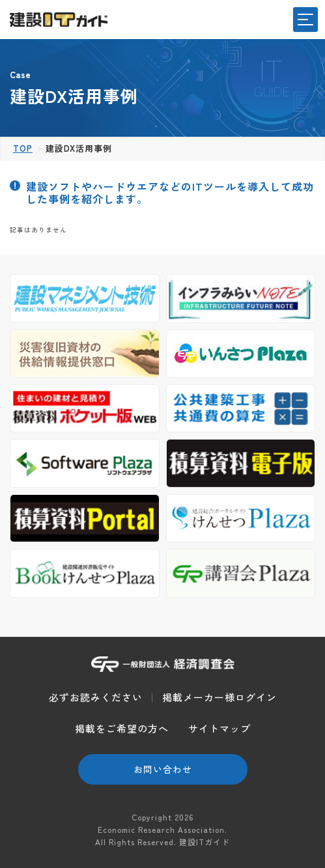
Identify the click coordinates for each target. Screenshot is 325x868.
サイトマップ (219, 728)
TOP (23, 148)
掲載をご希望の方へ (122, 728)
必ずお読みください (96, 697)
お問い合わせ (163, 769)
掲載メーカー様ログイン (219, 697)
